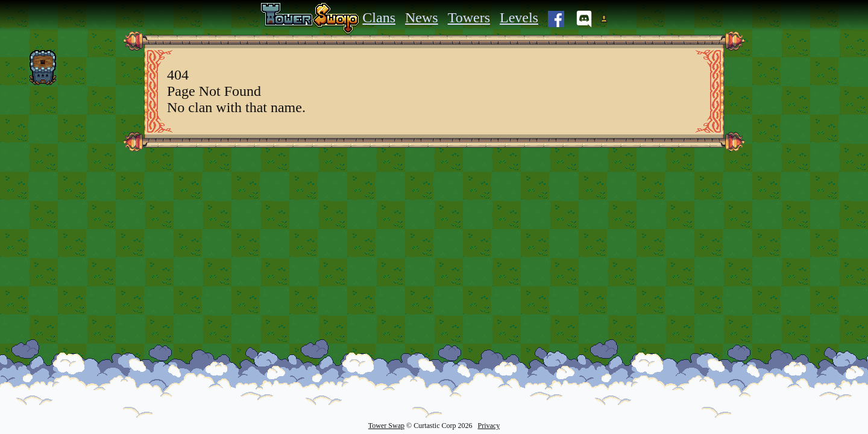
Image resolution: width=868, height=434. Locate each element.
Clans (379, 17)
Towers (469, 17)
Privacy (489, 426)
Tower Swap (386, 426)
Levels (519, 17)
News (422, 17)
